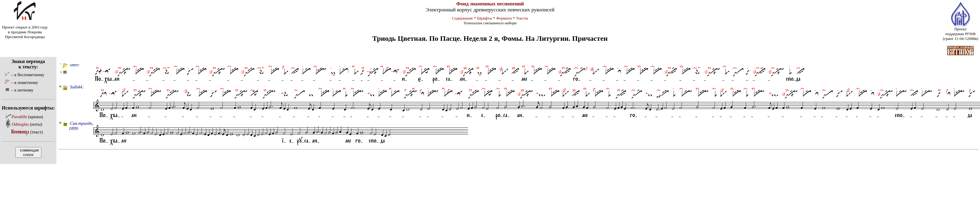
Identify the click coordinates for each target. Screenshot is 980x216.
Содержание (462, 18)
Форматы (504, 18)
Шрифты (485, 18)
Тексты (522, 18)
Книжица (20, 132)
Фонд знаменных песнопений (490, 4)
